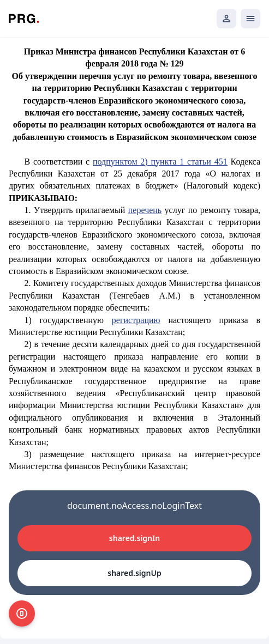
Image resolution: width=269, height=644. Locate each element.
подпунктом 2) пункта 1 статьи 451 (160, 162)
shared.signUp (134, 573)
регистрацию (136, 320)
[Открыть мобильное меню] (250, 19)
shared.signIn (134, 538)
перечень (145, 210)
